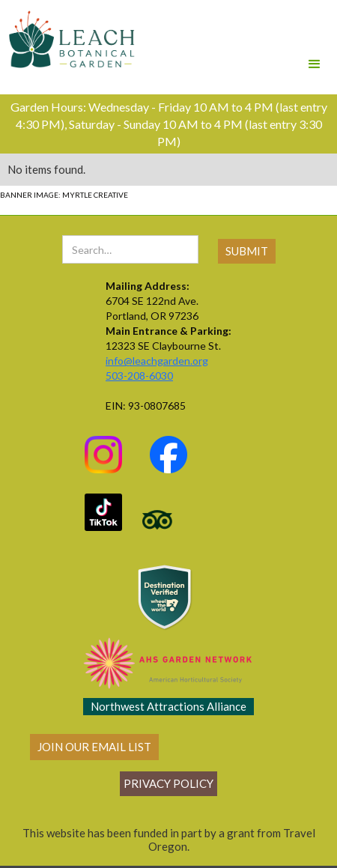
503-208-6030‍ (139, 376)
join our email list (94, 747)
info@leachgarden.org (157, 361)
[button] (315, 43)
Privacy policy (168, 783)
